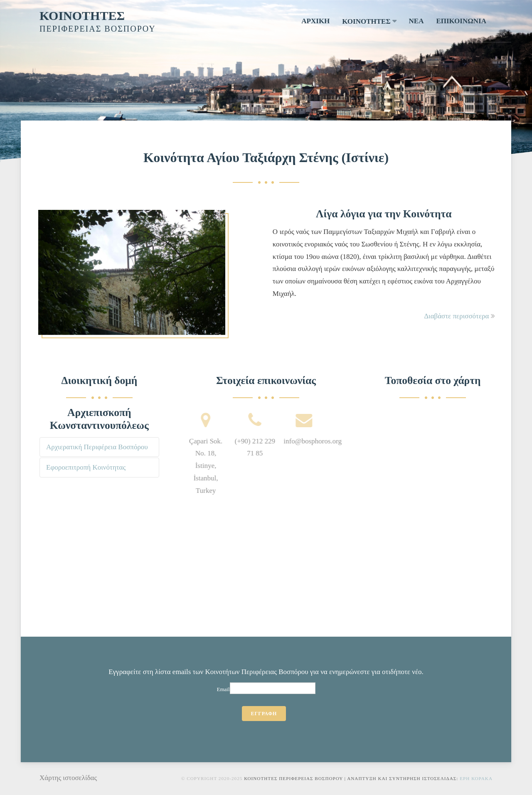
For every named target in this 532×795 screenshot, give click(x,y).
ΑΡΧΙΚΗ (315, 21)
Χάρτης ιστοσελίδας (68, 778)
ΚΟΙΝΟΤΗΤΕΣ (82, 16)
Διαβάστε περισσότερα (459, 316)
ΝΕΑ (416, 21)
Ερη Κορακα (476, 778)
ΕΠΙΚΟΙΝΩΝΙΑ (461, 21)
